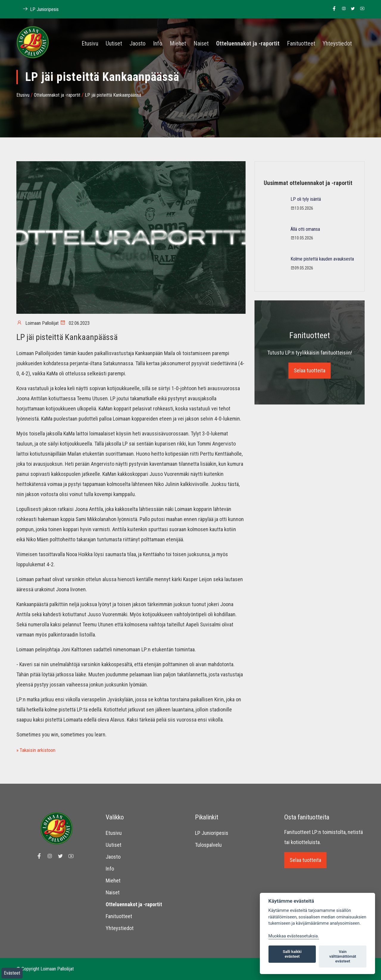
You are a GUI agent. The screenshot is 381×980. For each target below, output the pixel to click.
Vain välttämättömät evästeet (343, 956)
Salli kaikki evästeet (292, 954)
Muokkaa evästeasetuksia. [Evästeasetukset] (294, 936)
